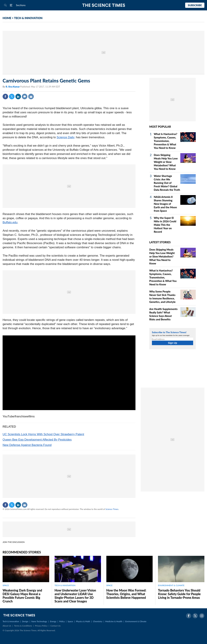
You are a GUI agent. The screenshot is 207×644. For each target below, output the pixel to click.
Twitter (12, 97)
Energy (53, 621)
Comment (25, 97)
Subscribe (195, 5)
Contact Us (55, 626)
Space (70, 621)
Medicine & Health (114, 621)
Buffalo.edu (10, 222)
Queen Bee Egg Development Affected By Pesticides (37, 440)
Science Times (112, 509)
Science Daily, (66, 137)
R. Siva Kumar (13, 87)
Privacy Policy (41, 626)
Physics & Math (83, 621)
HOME (7, 18)
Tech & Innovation (11, 621)
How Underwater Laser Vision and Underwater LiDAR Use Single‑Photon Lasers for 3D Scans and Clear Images (75, 596)
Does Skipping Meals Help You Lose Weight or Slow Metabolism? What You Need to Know (166, 162)
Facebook (5, 97)
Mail (31, 97)
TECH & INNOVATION (28, 18)
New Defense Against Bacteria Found (27, 445)
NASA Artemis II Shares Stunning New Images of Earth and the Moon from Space (165, 204)
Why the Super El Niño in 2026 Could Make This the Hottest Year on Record (165, 225)
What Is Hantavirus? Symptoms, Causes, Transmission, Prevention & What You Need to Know (166, 141)
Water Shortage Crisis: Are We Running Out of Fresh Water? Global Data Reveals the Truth (167, 183)
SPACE (6, 585)
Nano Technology (39, 621)
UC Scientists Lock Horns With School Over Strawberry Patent (43, 434)
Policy (62, 621)
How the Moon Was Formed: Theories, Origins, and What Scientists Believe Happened (126, 594)
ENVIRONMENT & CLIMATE (171, 585)
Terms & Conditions (23, 626)
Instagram (202, 616)
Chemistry (98, 621)
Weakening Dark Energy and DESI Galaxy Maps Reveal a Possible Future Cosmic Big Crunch (22, 596)
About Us (7, 626)
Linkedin (18, 97)
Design (25, 621)
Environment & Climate (136, 621)
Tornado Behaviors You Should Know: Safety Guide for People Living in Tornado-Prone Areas (179, 594)
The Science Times (103, 5)
